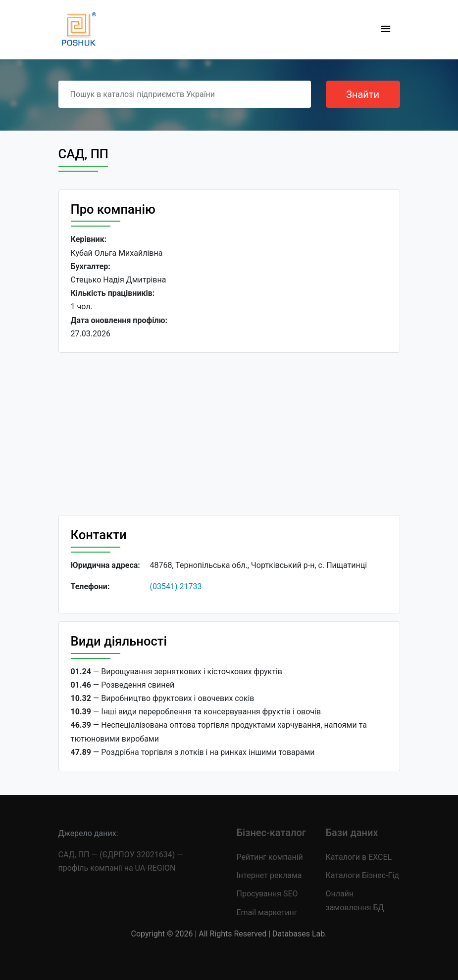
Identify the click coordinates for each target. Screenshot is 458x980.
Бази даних (352, 833)
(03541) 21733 (176, 586)
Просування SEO (267, 894)
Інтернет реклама (269, 875)
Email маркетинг (267, 912)
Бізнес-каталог (272, 833)
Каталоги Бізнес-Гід (362, 875)
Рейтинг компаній (270, 857)
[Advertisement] (229, 434)
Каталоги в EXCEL (359, 857)
